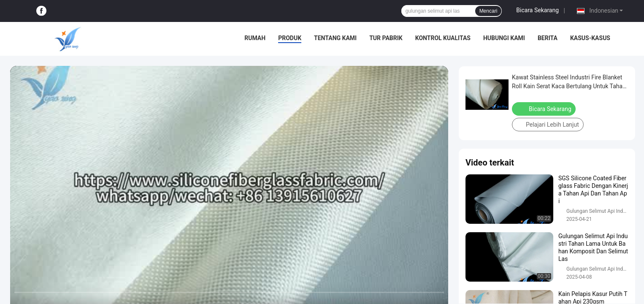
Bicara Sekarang (537, 10)
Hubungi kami (504, 38)
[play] (229, 189)
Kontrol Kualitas (443, 38)
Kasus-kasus (590, 38)
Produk (290, 38)
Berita (548, 38)
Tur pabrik (386, 38)
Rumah (255, 38)
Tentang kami (335, 38)
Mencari (488, 11)
